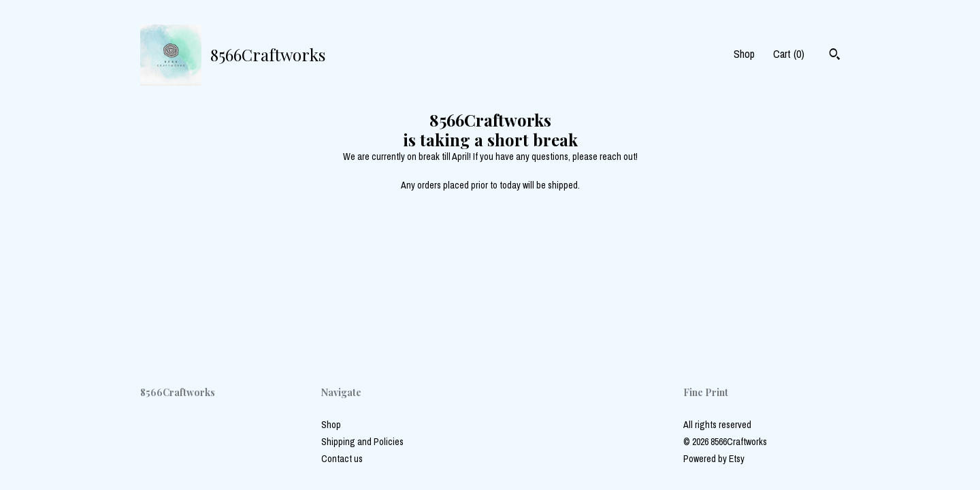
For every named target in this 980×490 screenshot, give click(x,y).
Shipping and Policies (362, 442)
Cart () (789, 54)
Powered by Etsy (714, 459)
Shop (744, 54)
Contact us (342, 459)
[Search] (835, 56)
